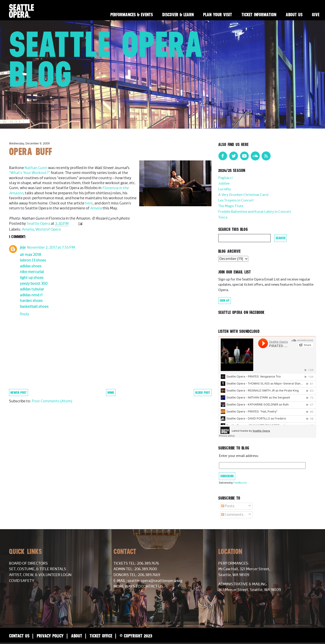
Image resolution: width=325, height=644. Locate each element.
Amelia (96, 208)
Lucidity (225, 189)
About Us (294, 15)
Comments (232, 515)
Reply (25, 314)
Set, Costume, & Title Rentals (38, 569)
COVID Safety (22, 581)
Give (316, 15)
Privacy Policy (50, 636)
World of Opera (48, 229)
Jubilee (224, 184)
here (89, 203)
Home (111, 393)
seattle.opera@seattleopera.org (155, 581)
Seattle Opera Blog (106, 59)
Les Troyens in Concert (236, 200)
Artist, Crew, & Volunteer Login (40, 575)
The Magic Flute (231, 206)
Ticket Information (259, 15)
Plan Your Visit (218, 15)
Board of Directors (28, 563)
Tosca (223, 217)
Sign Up (225, 301)
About (77, 636)
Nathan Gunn (36, 168)
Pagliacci (225, 178)
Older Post (203, 393)
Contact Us (19, 636)
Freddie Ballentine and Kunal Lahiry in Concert (255, 212)
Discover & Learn (178, 15)
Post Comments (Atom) (52, 401)
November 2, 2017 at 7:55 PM (51, 248)
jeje (23, 248)
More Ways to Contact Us (138, 586)
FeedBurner (240, 483)
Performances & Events (132, 15)
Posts (228, 506)
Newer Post (19, 393)
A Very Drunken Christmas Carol (243, 195)
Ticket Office (101, 636)
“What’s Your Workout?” (30, 173)
